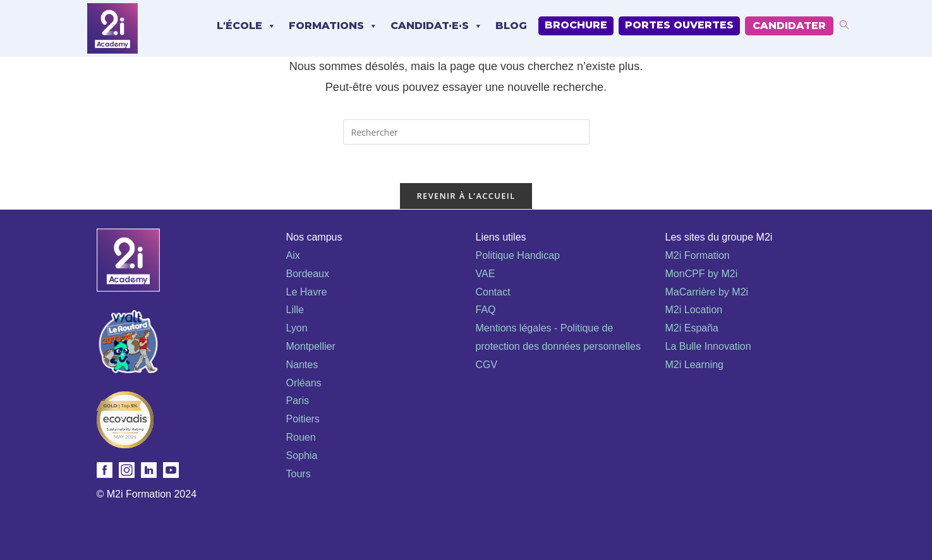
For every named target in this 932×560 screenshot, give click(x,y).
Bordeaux (308, 274)
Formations (333, 26)
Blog (511, 26)
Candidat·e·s (437, 26)
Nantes (302, 365)
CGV (487, 365)
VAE (486, 274)
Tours (299, 474)
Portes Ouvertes (679, 25)
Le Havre (307, 292)
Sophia (302, 456)
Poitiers (303, 419)
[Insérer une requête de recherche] (466, 132)
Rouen (301, 437)
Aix (293, 255)
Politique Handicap (518, 255)
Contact (493, 292)
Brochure (576, 25)
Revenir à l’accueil (466, 196)
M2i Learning (695, 365)
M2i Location (694, 310)
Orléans (304, 383)
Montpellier (311, 346)
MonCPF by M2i (702, 274)
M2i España (692, 328)
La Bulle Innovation (708, 346)
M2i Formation (698, 255)
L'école (246, 26)
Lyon (297, 328)
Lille (295, 310)
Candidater (789, 26)
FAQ (486, 310)
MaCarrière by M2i (707, 292)
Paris (298, 401)
